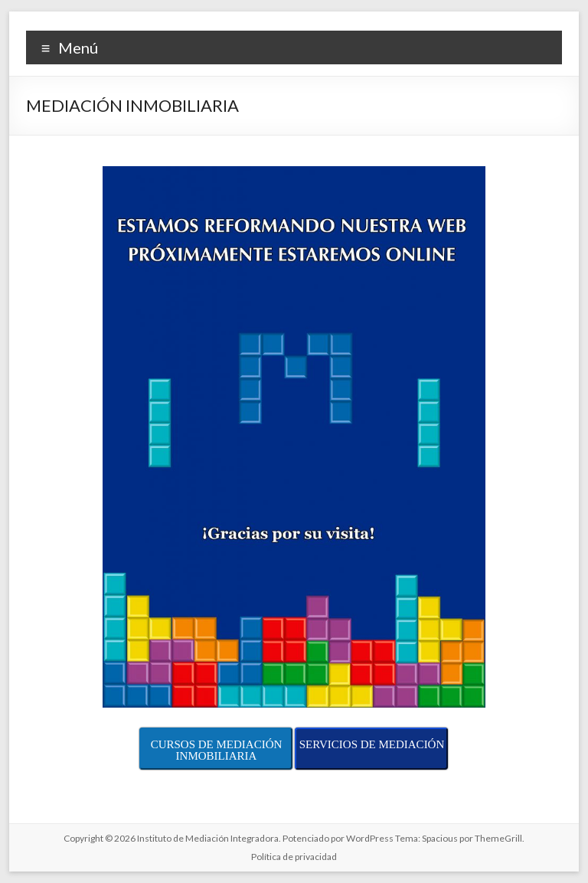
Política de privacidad (294, 857)
